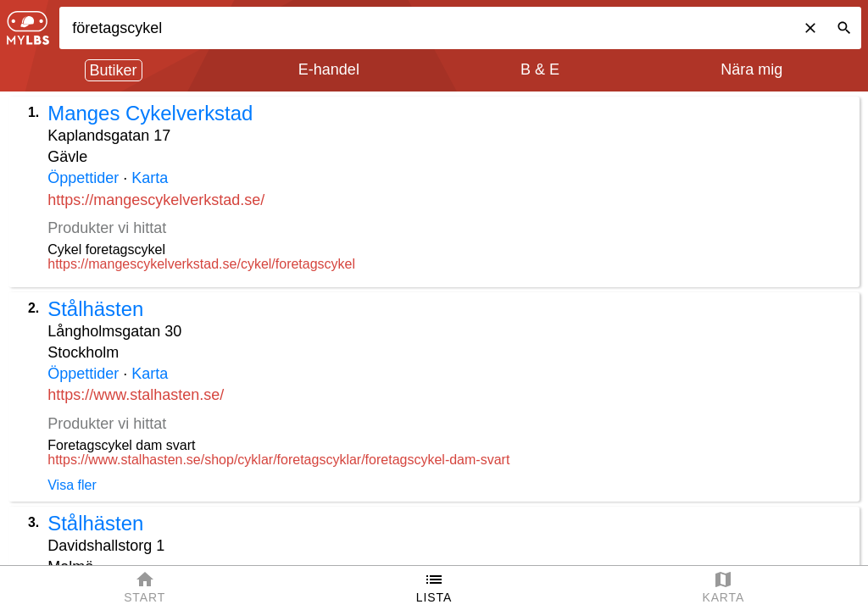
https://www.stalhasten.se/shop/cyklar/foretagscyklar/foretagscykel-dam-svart (278, 460)
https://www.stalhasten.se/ (136, 395)
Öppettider (83, 178)
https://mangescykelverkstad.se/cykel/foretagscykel (201, 264)
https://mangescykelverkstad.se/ (156, 200)
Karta (150, 178)
